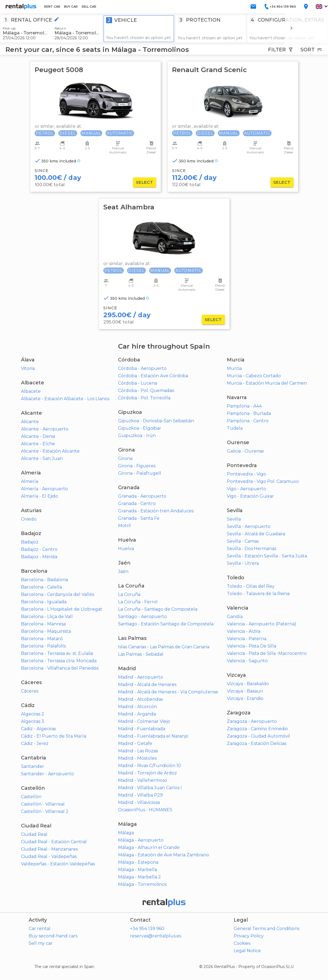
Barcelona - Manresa (43, 624)
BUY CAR (71, 7)
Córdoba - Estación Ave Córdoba (153, 376)
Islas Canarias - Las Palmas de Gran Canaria (164, 647)
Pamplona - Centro (248, 421)
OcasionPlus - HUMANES (145, 810)
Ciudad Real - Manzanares (49, 849)
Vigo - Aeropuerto (246, 489)
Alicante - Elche (38, 444)
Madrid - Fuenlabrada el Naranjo (153, 736)
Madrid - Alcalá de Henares (147, 684)
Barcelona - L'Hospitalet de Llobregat (62, 609)
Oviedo (29, 519)
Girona (125, 458)
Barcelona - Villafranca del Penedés (60, 668)
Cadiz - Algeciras (38, 729)
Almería (30, 481)
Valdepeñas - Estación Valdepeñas (58, 864)
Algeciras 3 (33, 721)
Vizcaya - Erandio (245, 698)
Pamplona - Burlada (249, 413)
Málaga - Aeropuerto (141, 840)
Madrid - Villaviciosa (139, 802)
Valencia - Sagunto (247, 661)
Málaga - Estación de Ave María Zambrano (164, 855)
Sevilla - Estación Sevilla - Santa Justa (267, 556)
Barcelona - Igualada (44, 602)
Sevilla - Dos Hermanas (252, 549)
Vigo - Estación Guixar (250, 496)
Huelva (126, 549)
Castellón (31, 797)
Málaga (126, 833)
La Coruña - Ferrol (138, 602)
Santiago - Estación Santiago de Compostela (166, 624)
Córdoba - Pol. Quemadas (146, 390)
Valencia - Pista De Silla (252, 646)
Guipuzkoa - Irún (137, 436)
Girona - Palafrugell (140, 473)
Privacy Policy (249, 936)
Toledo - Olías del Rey (251, 586)
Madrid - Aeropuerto (141, 677)
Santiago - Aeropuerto (142, 617)
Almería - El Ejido (40, 496)
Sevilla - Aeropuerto (249, 526)
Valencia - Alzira (244, 631)
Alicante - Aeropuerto (45, 429)
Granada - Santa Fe (139, 518)
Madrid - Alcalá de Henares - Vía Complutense (168, 692)
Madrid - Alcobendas (140, 699)
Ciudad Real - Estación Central (54, 842)
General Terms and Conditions (267, 929)
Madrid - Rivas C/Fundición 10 (150, 766)
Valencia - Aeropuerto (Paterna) (262, 624)
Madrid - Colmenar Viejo (144, 721)
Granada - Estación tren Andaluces (156, 511)
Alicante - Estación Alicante (50, 451)
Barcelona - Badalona (44, 580)
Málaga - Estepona (138, 862)
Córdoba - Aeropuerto (142, 368)
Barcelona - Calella (41, 587)
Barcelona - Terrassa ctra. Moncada (59, 661)
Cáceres (30, 691)
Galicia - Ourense (245, 451)
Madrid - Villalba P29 (140, 795)
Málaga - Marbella (138, 870)
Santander (33, 766)
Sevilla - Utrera (243, 563)
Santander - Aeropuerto (47, 774)
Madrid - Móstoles (137, 758)
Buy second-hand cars (53, 936)
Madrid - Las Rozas (138, 751)
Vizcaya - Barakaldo (248, 684)
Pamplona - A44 (244, 406)
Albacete (31, 391)
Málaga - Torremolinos (142, 884)
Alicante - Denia (38, 436)
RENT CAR (52, 7)
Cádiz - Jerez (35, 743)
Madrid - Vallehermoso (143, 780)
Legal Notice (247, 951)
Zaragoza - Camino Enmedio (257, 729)
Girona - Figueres (137, 466)
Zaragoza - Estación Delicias (257, 743)
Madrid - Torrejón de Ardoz (148, 773)
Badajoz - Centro (39, 549)
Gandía (235, 617)
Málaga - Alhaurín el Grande (149, 847)
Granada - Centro (137, 504)
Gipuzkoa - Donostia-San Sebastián (156, 421)
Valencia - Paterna (247, 639)
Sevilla (234, 519)
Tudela (235, 428)
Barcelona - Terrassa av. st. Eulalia (57, 653)
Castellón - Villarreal (43, 804)
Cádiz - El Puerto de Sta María (54, 736)
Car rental (40, 929)
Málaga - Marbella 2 (139, 877)
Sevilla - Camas (243, 541)
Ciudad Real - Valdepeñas (49, 856)
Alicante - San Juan (42, 458)
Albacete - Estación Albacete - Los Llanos (65, 399)
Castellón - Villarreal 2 (45, 811)
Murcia (234, 368)
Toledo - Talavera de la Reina (258, 594)
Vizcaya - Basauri (245, 691)
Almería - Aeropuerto (44, 489)
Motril (124, 526)
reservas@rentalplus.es (156, 936)
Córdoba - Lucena (138, 383)
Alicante (30, 422)
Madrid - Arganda (137, 714)
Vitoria (28, 368)
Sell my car (41, 943)
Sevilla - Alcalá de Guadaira (256, 534)
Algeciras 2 (33, 714)
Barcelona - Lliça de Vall (47, 617)
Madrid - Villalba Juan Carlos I (150, 788)
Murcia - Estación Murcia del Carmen (267, 383)
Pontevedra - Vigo (246, 474)
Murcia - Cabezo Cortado (254, 376)
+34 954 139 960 (147, 929)
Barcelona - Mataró (42, 639)
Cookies (242, 943)
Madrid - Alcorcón (137, 707)
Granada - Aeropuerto (142, 496)
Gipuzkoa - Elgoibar (140, 428)
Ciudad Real (34, 834)
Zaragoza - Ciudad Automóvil (258, 736)
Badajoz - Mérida (39, 557)
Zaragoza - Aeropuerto (252, 721)
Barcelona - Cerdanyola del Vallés (58, 594)
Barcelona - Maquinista (46, 631)
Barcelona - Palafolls (43, 646)
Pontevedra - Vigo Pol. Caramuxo (263, 481)
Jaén (123, 571)
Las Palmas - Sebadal (141, 654)
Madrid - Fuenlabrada (142, 729)
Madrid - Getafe (135, 743)
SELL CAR (89, 7)
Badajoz (30, 542)
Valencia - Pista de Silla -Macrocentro (267, 653)
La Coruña (129, 594)
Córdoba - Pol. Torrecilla (144, 398)
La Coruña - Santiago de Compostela (158, 609)
